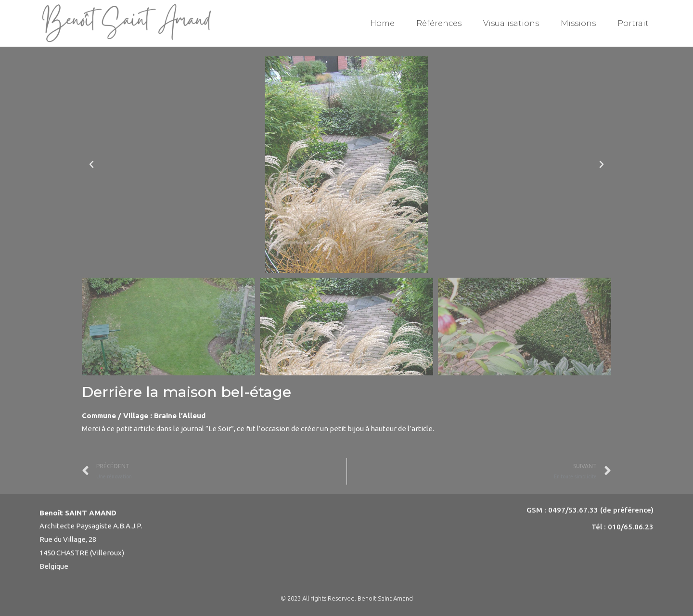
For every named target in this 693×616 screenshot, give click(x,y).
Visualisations (511, 23)
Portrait (633, 23)
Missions (578, 23)
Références (439, 23)
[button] (91, 165)
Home (382, 23)
